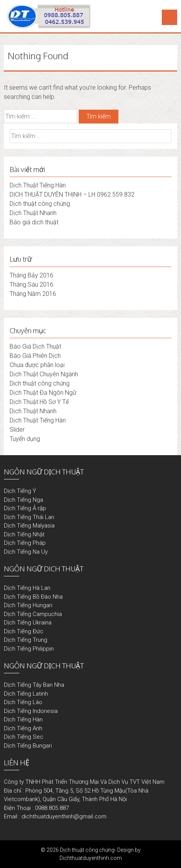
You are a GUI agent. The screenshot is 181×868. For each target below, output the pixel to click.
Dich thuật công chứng (40, 383)
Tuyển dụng (25, 439)
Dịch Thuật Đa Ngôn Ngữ (43, 393)
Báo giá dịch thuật (34, 222)
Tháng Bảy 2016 (32, 275)
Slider (17, 430)
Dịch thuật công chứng (40, 204)
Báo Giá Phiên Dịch (35, 356)
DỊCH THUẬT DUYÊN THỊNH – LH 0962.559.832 (72, 194)
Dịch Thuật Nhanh (33, 213)
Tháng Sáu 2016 (32, 285)
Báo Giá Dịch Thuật (35, 346)
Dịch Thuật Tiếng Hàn (38, 185)
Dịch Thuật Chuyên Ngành (44, 374)
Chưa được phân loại (37, 365)
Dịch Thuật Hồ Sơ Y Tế (39, 402)
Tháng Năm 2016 (33, 294)
